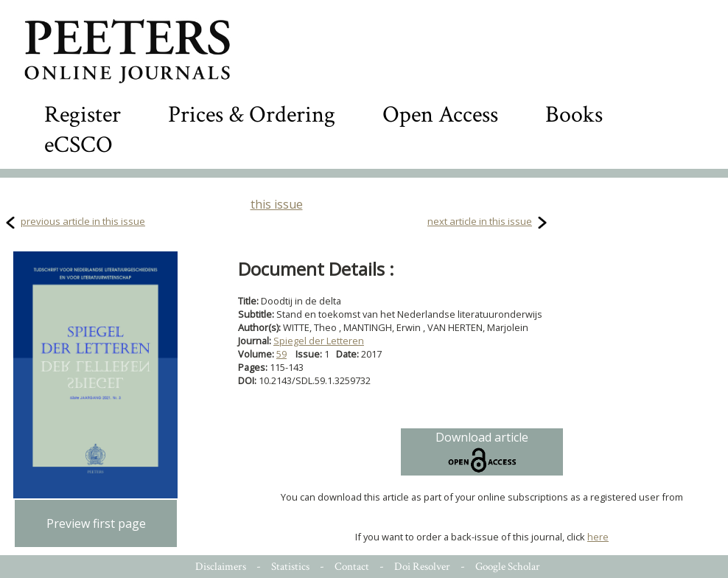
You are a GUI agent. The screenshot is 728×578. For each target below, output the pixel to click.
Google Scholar (508, 567)
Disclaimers (221, 567)
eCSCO (78, 145)
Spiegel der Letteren (319, 341)
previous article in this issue (83, 221)
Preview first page (96, 523)
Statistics (290, 567)
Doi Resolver (422, 567)
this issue (277, 204)
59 (281, 354)
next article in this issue (480, 221)
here (598, 537)
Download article (482, 452)
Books (574, 115)
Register (83, 115)
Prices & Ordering (252, 115)
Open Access (440, 115)
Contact (352, 567)
